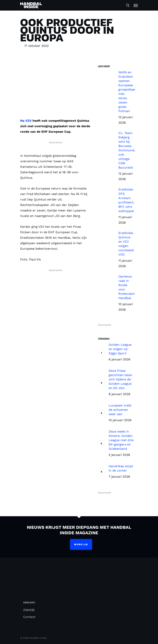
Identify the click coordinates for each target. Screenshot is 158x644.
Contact (29, 617)
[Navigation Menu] (136, 5)
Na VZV (26, 121)
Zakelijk (29, 610)
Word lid (81, 544)
